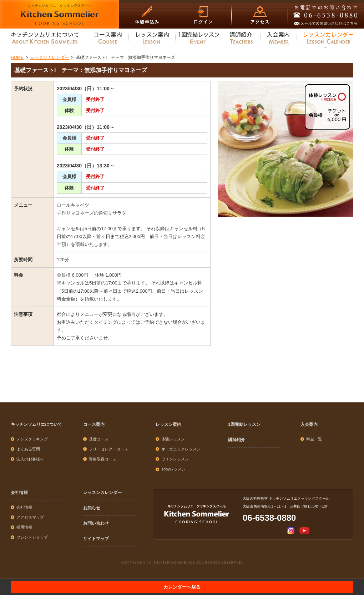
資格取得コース (103, 459)
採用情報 (24, 527)
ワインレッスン (175, 459)
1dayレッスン (173, 469)
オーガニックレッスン (181, 449)
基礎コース (99, 439)
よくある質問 (28, 449)
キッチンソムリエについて (36, 424)
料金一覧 (314, 439)
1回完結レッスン (244, 424)
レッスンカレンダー (102, 493)
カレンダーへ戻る (182, 587)
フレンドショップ (32, 537)
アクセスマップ (30, 517)
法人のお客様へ (30, 459)
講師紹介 (237, 440)
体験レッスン (173, 439)
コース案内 (94, 424)
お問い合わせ (96, 523)
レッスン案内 (168, 424)
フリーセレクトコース (108, 449)
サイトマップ (96, 539)
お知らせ (92, 508)
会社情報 (19, 493)
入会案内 (309, 424)
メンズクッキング (32, 439)
